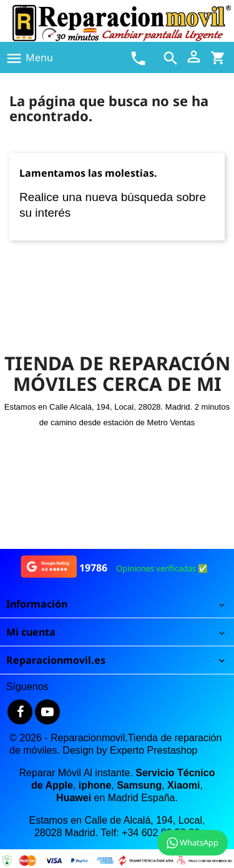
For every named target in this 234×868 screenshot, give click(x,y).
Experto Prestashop (154, 750)
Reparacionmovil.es (56, 660)
